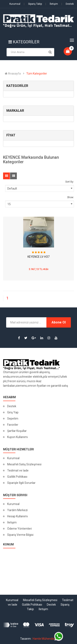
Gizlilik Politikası (17, 477)
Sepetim (13, 419)
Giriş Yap (13, 412)
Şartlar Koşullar (17, 431)
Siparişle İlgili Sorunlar (21, 483)
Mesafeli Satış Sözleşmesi (24, 464)
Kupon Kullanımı (17, 437)
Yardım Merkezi (17, 510)
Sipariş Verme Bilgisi (20, 535)
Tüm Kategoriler (37, 74)
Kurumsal (15, 4)
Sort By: (70, 182)
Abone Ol (59, 322)
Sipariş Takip (33, 4)
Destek (68, 4)
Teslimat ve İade (18, 470)
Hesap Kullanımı (17, 516)
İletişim (52, 4)
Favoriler (13, 425)
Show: (71, 197)
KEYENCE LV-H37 (38, 257)
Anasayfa (13, 74)
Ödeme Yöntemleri (20, 529)
